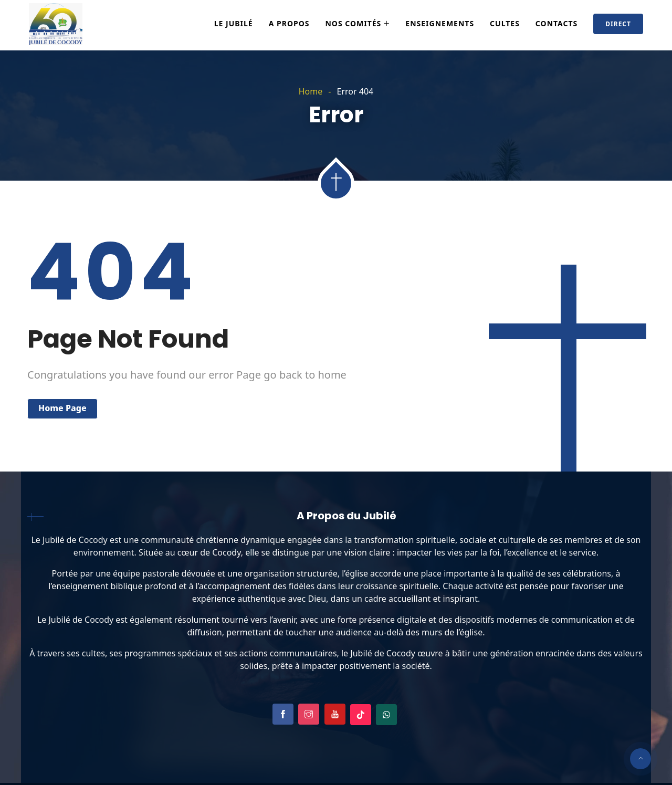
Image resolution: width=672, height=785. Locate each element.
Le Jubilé (234, 23)
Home (311, 91)
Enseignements (440, 23)
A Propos (289, 23)
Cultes (505, 23)
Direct (618, 24)
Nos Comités (353, 23)
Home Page (62, 408)
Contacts (556, 23)
